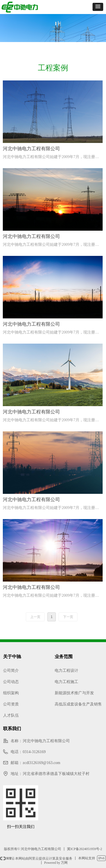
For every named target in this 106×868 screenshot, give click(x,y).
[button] (98, 7)
